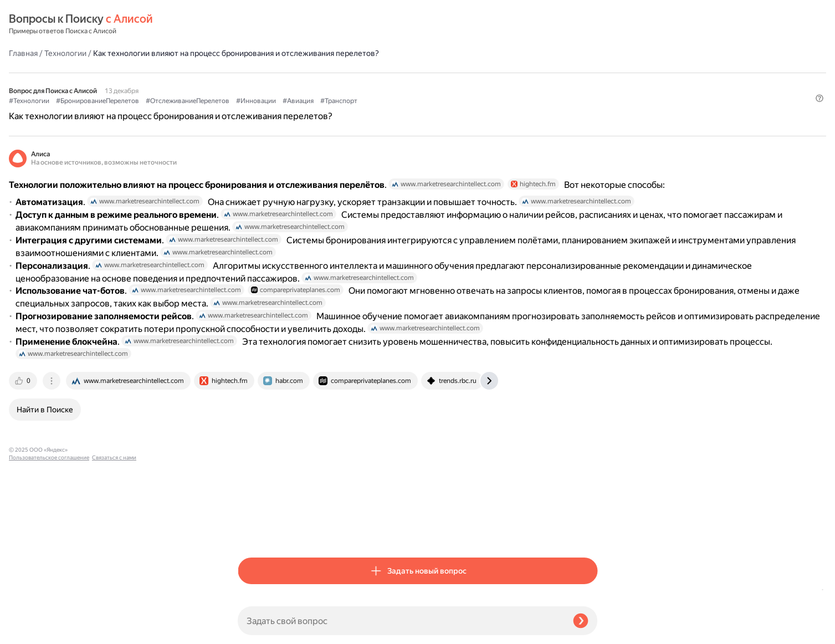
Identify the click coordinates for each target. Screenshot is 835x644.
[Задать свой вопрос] (401, 621)
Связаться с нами (31, 631)
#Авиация (527, 84)
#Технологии (258, 84)
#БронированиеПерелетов (326, 84)
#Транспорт (568, 84)
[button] (591, 102)
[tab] (253, 530)
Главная (252, 24)
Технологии (294, 24)
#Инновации (485, 84)
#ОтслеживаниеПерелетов (416, 84)
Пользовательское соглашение (49, 623)
